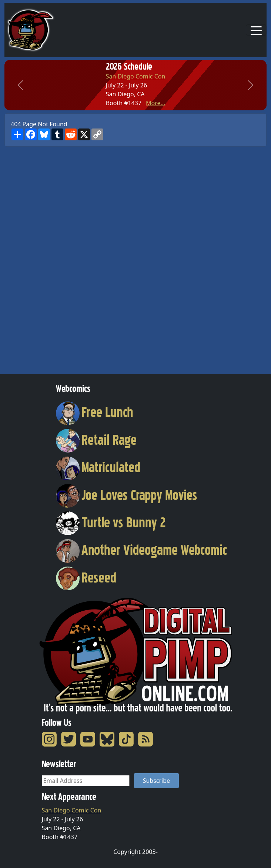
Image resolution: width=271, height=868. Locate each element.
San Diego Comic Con (136, 76)
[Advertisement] (34, 258)
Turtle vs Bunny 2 (111, 523)
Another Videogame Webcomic (141, 550)
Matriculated (98, 467)
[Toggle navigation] (256, 30)
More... (155, 103)
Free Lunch (95, 412)
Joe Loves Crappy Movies (127, 495)
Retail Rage (96, 440)
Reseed (86, 578)
